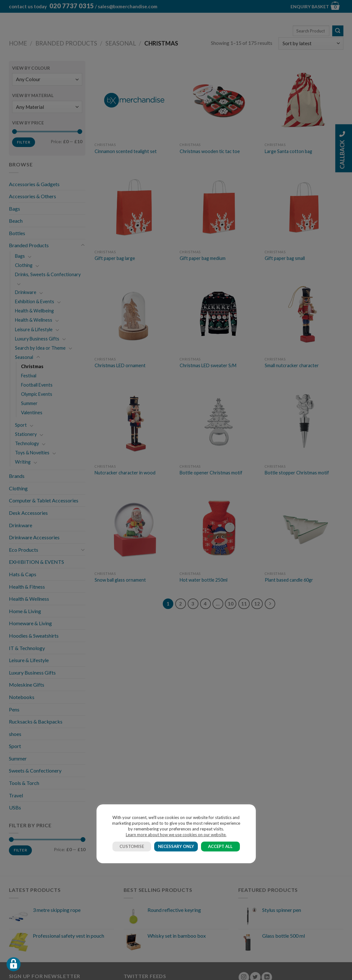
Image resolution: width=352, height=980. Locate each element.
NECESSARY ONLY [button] (176, 846)
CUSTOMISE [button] (132, 846)
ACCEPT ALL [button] (220, 846)
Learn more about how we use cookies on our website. (176, 835)
